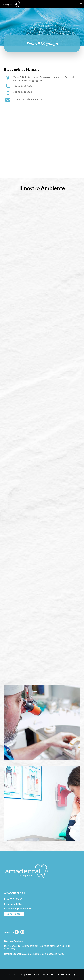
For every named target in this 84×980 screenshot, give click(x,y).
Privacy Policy (68, 974)
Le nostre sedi (14, 914)
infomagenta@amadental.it (18, 909)
